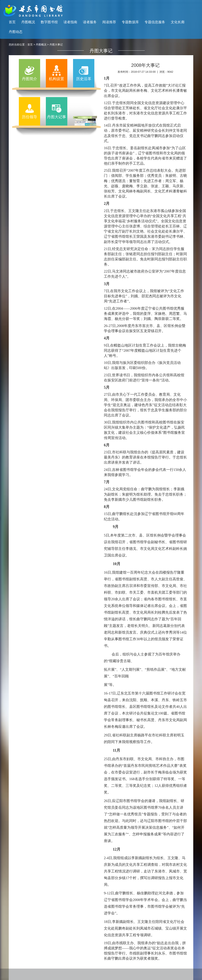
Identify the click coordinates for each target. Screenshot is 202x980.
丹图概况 (28, 22)
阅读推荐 (109, 22)
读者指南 (70, 22)
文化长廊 (178, 22)
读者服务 (90, 22)
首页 (12, 22)
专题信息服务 (155, 22)
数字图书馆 (49, 22)
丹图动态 (16, 32)
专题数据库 (130, 22)
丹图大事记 (56, 45)
